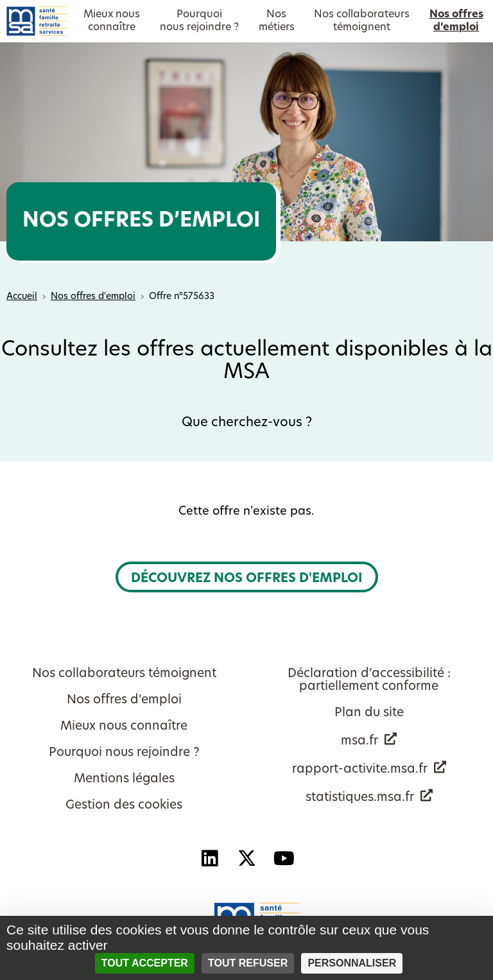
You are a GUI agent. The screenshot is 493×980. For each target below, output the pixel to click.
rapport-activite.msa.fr (360, 770)
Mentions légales (124, 779)
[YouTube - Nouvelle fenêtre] (284, 859)
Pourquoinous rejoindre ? (199, 21)
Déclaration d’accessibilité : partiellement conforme (369, 681)
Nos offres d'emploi (93, 297)
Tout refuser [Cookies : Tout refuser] (248, 963)
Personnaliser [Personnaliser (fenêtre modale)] (352, 963)
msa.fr (359, 742)
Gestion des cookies (124, 806)
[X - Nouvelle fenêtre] (246, 859)
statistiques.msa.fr (360, 798)
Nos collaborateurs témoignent (124, 674)
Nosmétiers (277, 21)
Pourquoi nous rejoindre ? (124, 753)
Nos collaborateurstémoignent (362, 21)
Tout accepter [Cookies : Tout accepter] (145, 963)
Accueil (22, 297)
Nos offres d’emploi (124, 701)
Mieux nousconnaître (112, 21)
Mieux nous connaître (124, 727)
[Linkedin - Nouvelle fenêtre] (209, 859)
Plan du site (369, 713)
